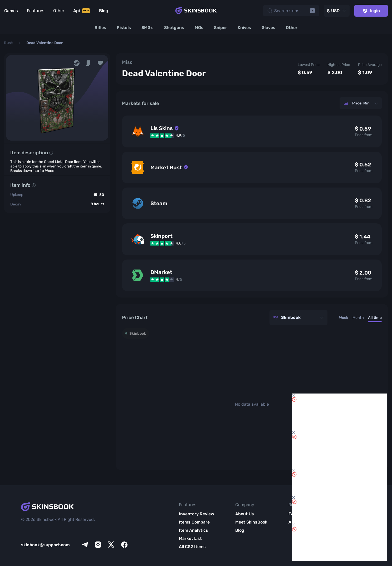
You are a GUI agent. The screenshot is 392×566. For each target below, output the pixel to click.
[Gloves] (268, 28)
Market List (190, 538)
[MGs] (199, 28)
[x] (111, 545)
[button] (100, 63)
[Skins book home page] (196, 11)
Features (36, 11)
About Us (245, 514)
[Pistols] (124, 28)
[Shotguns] (174, 28)
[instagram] (98, 545)
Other (59, 11)
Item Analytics (193, 530)
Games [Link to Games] (11, 11)
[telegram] (85, 545)
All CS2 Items (192, 547)
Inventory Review (197, 514)
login (371, 11)
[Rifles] (100, 28)
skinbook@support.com (45, 545)
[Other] (292, 28)
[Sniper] (220, 28)
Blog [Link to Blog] (104, 11)
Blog (240, 530)
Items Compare (194, 522)
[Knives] (244, 28)
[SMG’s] (148, 28)
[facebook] (124, 545)
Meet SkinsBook (251, 522)
